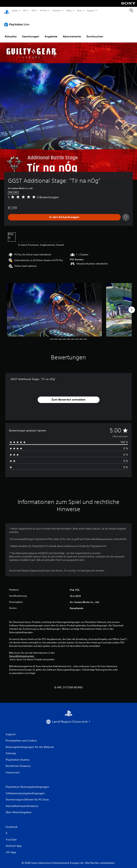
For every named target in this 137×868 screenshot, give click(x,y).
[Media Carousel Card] (54, 306)
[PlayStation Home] (7, 11)
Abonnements (72, 33)
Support (91, 10)
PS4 (33, 10)
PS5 (25, 10)
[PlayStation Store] (18, 21)
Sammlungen (31, 33)
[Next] (132, 306)
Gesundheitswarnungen (22, 652)
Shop (79, 10)
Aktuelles (11, 33)
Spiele (15, 10)
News (69, 10)
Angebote (51, 33)
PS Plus (44, 10)
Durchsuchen (95, 33)
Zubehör (57, 10)
